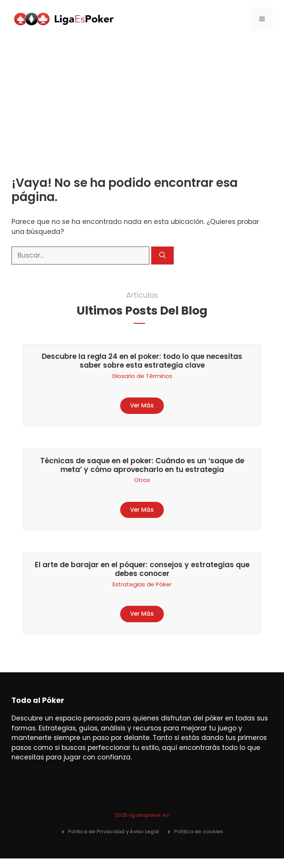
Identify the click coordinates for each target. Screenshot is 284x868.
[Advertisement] (142, 96)
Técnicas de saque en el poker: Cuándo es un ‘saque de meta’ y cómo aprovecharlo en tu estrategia (142, 465)
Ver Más (142, 405)
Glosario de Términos (142, 376)
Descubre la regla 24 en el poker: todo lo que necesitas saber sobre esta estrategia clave (142, 361)
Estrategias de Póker (142, 584)
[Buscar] (162, 256)
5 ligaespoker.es (147, 815)
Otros (142, 480)
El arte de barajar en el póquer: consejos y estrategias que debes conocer (142, 569)
